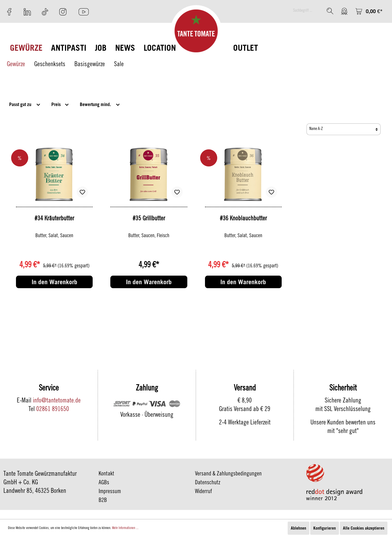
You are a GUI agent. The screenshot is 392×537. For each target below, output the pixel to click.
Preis (60, 104)
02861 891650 (53, 410)
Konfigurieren (325, 528)
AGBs (104, 483)
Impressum (110, 492)
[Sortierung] (344, 129)
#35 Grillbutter (149, 219)
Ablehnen (298, 528)
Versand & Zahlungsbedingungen (228, 474)
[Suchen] (330, 11)
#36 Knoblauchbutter (243, 219)
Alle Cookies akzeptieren (364, 528)
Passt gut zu (25, 104)
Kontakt (106, 474)
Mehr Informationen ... (125, 528)
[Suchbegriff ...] (307, 11)
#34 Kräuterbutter (54, 219)
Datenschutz (208, 483)
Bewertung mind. (100, 104)
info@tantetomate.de (57, 401)
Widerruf (204, 492)
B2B (103, 501)
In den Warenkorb (54, 282)
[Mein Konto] (344, 11)
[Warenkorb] (369, 11)
